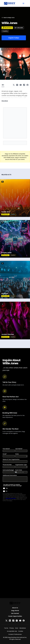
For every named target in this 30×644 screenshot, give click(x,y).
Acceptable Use (12, 631)
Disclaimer (23, 628)
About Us (15, 608)
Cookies (21, 631)
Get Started (15, 613)
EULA (17, 628)
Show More (5, 101)
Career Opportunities (15, 616)
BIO (3, 85)
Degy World (15, 611)
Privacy (12, 628)
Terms (6, 628)
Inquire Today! (14, 38)
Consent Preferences (15, 634)
